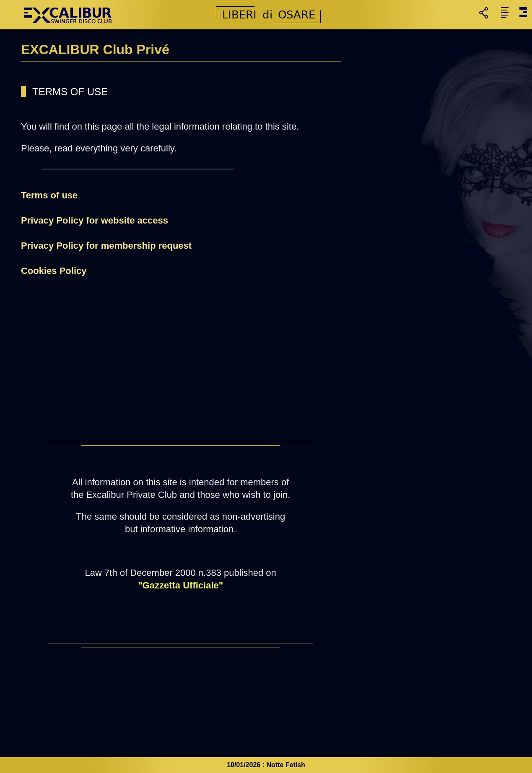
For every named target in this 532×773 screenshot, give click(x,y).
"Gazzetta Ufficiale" (180, 585)
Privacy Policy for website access (95, 220)
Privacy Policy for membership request (106, 246)
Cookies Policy (54, 271)
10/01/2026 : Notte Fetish (266, 765)
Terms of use (49, 195)
